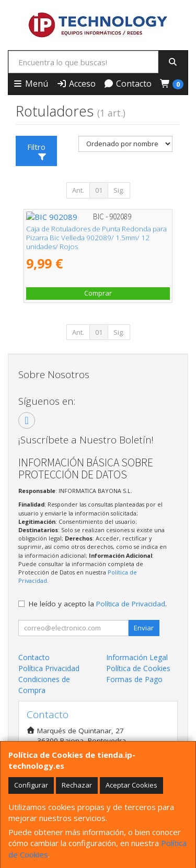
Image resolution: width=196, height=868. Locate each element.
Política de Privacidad (131, 604)
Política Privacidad (49, 668)
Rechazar (77, 785)
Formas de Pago (134, 679)
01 (99, 190)
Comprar (98, 293)
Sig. (119, 190)
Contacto (128, 84)
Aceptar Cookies (131, 785)
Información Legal (137, 657)
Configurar (31, 785)
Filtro (37, 151)
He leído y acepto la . (98, 604)
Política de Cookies (138, 668)
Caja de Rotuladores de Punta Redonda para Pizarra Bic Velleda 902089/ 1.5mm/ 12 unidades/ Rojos (96, 238)
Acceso (76, 84)
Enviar (144, 628)
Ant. (78, 190)
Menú (30, 84)
